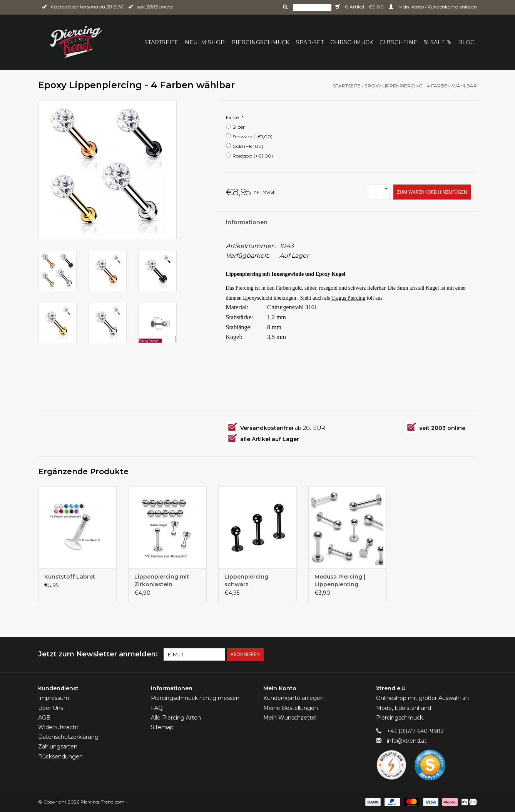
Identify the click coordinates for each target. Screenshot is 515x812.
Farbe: (234, 117)
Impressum (54, 698)
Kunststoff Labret (70, 577)
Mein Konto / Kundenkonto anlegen (433, 7)
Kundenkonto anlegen (293, 698)
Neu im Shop (205, 42)
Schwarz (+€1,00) (252, 137)
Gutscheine (398, 42)
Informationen (247, 222)
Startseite (161, 42)
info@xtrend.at (407, 741)
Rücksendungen (60, 757)
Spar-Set (310, 42)
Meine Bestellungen (291, 708)
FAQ (157, 708)
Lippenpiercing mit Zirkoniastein (162, 580)
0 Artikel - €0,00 (360, 7)
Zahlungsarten (58, 747)
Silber (239, 127)
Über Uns (51, 708)
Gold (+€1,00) (248, 146)
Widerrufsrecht (58, 727)
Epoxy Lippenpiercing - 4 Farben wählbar (421, 86)
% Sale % (438, 42)
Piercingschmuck (260, 42)
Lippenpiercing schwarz (246, 580)
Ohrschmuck (352, 42)
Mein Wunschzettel (290, 718)
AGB (44, 718)
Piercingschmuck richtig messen (195, 698)
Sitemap (162, 727)
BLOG (466, 42)
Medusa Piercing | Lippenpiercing (340, 580)
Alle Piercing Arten (176, 718)
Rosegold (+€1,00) (253, 156)
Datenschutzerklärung (68, 737)
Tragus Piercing (349, 298)
